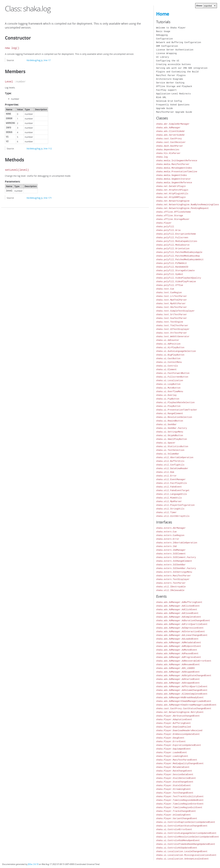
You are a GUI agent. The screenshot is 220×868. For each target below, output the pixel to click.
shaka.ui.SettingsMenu (170, 432)
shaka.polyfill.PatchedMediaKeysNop (178, 256)
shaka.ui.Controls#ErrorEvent (174, 829)
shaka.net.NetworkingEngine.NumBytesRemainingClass (188, 205)
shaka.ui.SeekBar (166, 424)
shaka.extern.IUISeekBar (171, 565)
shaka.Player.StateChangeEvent (175, 782)
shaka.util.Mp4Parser (169, 501)
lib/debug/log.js (35, 60)
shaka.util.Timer (166, 512)
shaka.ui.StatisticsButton (172, 446)
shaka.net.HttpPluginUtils (172, 194)
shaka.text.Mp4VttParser (171, 304)
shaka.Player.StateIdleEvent (173, 785)
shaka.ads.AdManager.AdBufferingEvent (179, 602)
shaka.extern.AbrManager (171, 528)
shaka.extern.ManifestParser (173, 576)
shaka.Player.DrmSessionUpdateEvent (178, 734)
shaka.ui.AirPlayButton (170, 347)
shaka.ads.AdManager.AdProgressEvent (179, 657)
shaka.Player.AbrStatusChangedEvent (178, 716)
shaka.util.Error (166, 476)
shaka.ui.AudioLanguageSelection (176, 351)
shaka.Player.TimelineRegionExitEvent (179, 807)
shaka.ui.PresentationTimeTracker (177, 410)
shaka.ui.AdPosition (168, 344)
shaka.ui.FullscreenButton (172, 377)
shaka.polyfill (165, 227)
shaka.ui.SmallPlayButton (172, 439)
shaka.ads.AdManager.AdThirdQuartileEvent (182, 687)
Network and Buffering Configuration (179, 42)
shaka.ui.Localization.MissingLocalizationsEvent (186, 855)
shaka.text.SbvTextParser (172, 307)
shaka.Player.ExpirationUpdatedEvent (179, 745)
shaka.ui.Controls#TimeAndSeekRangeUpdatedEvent (186, 844)
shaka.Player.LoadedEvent (172, 752)
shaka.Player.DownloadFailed (173, 727)
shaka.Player (164, 223)
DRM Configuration (167, 46)
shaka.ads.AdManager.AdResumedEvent (178, 665)
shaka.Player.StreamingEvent (173, 789)
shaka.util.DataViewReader (172, 468)
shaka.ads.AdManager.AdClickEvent (177, 610)
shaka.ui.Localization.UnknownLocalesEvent (182, 859)
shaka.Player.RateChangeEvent (174, 771)
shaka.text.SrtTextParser (172, 315)
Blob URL (161, 97)
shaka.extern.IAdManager (171, 550)
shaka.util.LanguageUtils (172, 494)
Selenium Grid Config (169, 101)
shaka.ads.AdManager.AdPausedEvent (177, 654)
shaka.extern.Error (168, 539)
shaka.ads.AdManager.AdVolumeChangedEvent (182, 690)
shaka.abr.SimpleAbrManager (173, 124)
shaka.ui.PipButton (168, 399)
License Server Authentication (175, 50)
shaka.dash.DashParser (170, 146)
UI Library (163, 57)
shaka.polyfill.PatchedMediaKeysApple (179, 252)
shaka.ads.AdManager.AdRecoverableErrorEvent (184, 661)
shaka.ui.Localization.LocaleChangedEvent (182, 851)
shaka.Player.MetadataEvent (173, 767)
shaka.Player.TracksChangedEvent (176, 811)
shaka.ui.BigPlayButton (170, 355)
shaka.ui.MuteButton (168, 388)
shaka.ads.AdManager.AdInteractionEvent (181, 632)
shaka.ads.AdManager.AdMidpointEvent (179, 646)
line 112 (48, 149)
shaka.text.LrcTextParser (172, 296)
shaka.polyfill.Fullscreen (172, 238)
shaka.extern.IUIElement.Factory (176, 557)
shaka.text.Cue (165, 289)
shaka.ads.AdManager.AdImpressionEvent (180, 628)
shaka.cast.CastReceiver (171, 142)
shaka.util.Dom (165, 472)
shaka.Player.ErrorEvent (171, 741)
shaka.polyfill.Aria (168, 230)
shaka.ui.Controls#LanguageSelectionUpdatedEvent (186, 833)
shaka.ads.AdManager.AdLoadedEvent (177, 639)
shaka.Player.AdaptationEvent (174, 719)
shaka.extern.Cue (166, 532)
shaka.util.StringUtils (170, 509)
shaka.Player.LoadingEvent (172, 756)
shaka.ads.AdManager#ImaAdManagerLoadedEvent (184, 701)
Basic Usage (163, 31)
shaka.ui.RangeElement (170, 413)
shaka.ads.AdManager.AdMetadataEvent (179, 643)
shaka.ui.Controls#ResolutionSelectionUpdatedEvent (188, 837)
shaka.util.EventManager (171, 479)
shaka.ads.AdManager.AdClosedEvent (177, 613)
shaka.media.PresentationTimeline (177, 172)
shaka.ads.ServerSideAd (170, 135)
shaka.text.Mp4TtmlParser (172, 300)
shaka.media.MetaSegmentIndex (174, 168)
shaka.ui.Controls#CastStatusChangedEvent (182, 826)
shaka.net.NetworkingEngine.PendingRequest (182, 208)
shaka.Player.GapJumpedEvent (173, 749)
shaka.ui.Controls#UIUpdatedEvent (177, 848)
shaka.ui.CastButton (168, 358)
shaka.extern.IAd (166, 546)
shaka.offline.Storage (170, 216)
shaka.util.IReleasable (170, 590)
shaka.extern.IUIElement (171, 554)
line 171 (48, 198)
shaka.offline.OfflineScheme (173, 212)
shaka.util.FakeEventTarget (173, 490)
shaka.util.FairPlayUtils (172, 483)
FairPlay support (166, 90)
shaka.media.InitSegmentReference (177, 161)
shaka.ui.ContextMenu (169, 362)
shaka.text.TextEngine (170, 322)
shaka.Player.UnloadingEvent (173, 815)
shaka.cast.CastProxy (169, 139)
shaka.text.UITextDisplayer (173, 329)
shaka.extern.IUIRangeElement (174, 561)
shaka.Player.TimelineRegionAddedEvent (180, 800)
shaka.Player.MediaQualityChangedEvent (180, 763)
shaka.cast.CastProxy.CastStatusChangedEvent (184, 708)
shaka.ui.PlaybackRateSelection (175, 402)
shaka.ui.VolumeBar (168, 454)
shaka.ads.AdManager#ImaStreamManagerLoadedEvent (186, 705)
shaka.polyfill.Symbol (170, 274)
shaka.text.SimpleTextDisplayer (175, 311)
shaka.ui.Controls (167, 366)
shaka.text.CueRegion (169, 293)
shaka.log (162, 157)
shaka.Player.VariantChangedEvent (177, 818)
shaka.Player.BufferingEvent (173, 723)
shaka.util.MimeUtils (169, 498)
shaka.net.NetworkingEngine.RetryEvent (180, 712)
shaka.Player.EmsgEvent (170, 738)
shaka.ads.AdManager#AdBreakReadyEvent (180, 697)
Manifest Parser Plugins (171, 75)
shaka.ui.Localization (170, 380)
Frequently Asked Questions (173, 105)
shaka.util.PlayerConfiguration (175, 505)
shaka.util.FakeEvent (169, 487)
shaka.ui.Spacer (166, 443)
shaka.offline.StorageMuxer (173, 219)
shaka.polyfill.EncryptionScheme (176, 234)
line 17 (47, 60)
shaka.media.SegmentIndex (172, 175)
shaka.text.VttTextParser (172, 333)
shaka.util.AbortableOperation (175, 457)
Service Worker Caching (170, 83)
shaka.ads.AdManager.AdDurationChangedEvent (183, 621)
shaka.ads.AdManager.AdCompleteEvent (179, 617)
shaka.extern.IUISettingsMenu (174, 572)
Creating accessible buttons (173, 64)
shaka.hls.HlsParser (168, 153)
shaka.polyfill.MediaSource (173, 245)
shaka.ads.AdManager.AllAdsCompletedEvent (182, 694)
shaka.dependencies (168, 150)
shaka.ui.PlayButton (168, 406)
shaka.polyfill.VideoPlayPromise (176, 282)
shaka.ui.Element (166, 369)
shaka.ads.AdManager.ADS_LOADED (175, 668)
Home (163, 14)
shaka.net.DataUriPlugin (171, 186)
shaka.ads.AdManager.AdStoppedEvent (178, 683)
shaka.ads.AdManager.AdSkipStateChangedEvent (184, 676)
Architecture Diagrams (170, 79)
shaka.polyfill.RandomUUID (172, 267)
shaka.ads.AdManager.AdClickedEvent (178, 606)
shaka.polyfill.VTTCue (170, 285)
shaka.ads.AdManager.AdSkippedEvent (178, 672)
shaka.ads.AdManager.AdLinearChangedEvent (182, 635)
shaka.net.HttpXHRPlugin (171, 197)
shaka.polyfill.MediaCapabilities (177, 241)
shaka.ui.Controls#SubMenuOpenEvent (178, 840)
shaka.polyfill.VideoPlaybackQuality (179, 278)
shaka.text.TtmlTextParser (172, 325)
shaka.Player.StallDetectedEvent (176, 778)
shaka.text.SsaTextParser (172, 318)
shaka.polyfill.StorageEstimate (175, 271)
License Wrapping (166, 53)
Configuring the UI (168, 61)
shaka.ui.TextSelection (170, 450)
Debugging (162, 35)
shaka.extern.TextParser (171, 583)
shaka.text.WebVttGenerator (173, 336)
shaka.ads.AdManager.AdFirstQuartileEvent (182, 624)
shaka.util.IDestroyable (171, 587)
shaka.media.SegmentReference (174, 183)
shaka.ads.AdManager (168, 128)
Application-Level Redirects (173, 94)
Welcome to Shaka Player (171, 28)
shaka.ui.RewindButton (170, 421)
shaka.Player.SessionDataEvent (175, 774)
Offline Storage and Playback (174, 86)
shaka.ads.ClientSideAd (170, 131)
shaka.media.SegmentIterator (173, 179)
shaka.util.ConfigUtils (170, 465)
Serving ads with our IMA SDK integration (182, 68)
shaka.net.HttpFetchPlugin (172, 190)
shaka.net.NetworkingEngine (173, 201)
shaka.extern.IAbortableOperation (177, 543)
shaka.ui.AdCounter (168, 340)
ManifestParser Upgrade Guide (174, 112)
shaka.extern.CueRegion (170, 535)
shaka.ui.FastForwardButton (173, 373)
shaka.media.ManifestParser (173, 164)
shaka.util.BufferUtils (170, 461)
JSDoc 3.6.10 (33, 864)
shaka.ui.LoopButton (168, 384)
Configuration (164, 39)
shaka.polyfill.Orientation (173, 249)
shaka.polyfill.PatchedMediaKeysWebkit (180, 260)
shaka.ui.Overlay (166, 395)
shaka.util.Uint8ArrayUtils (173, 516)
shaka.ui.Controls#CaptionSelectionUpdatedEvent (186, 822)
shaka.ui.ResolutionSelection (174, 417)
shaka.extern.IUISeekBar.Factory (176, 568)
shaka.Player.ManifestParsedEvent (177, 760)
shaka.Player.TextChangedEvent (175, 793)
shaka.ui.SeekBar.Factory (172, 428)
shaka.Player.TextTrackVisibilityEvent (180, 796)
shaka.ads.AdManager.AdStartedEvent (178, 679)
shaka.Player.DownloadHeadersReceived (179, 730)
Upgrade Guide (164, 108)
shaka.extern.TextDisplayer (173, 579)
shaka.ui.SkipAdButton (170, 435)
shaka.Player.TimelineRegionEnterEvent (180, 804)
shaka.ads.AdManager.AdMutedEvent (177, 650)
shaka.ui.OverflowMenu (170, 391)
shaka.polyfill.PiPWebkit (172, 263)
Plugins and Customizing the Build (177, 72)
